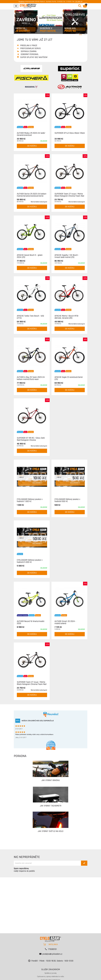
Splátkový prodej (50, 973)
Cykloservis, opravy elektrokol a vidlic (51, 976)
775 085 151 (79, 2)
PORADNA (20, 756)
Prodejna (22, 2)
